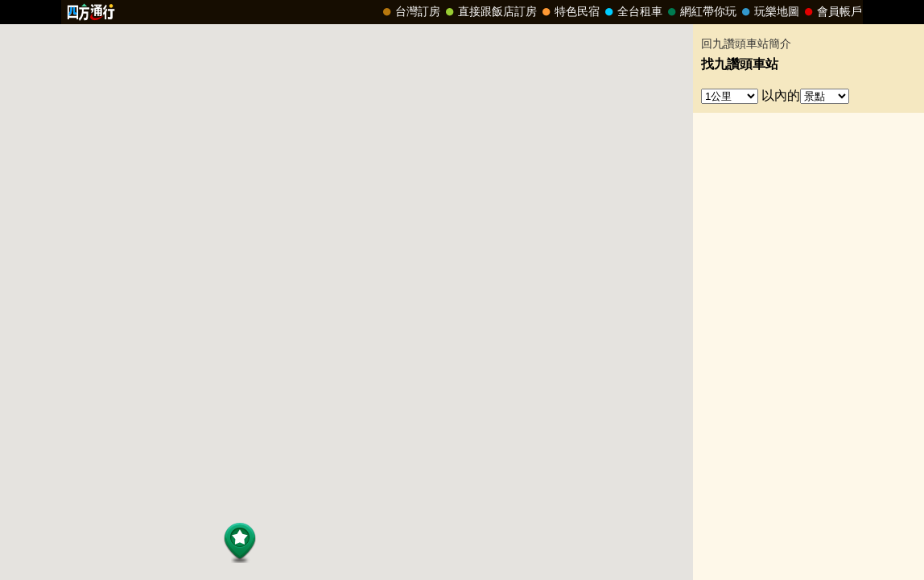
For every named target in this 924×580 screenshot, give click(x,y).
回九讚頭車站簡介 (746, 44)
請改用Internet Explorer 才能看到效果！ (462, 12)
